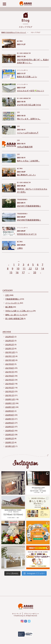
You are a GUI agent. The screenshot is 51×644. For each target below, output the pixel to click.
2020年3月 (10, 434)
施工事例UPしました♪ (26, 175)
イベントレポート (13, 303)
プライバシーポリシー (31, 614)
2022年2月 (10, 344)
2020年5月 (10, 427)
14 (43, 269)
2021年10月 (10, 360)
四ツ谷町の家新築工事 (14, 319)
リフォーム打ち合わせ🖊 (28, 133)
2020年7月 (10, 419)
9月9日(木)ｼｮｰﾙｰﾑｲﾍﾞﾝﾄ (27, 234)
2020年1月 (10, 442)
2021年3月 (10, 388)
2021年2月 (10, 391)
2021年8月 (10, 368)
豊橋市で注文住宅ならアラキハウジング (14, 32)
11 (24, 269)
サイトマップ (17, 614)
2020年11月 (10, 403)
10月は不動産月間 (25, 147)
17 (23, 272)
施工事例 (9, 307)
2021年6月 (10, 376)
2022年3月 (10, 341)
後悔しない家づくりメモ (15, 315)
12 (30, 269)
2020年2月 (10, 438)
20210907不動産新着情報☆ (29, 220)
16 (17, 272)
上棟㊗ (20, 248)
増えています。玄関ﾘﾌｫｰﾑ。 (29, 119)
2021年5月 (10, 380)
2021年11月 (10, 356)
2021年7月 (10, 372)
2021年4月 (10, 384)
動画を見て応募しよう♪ (27, 77)
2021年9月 (10, 364)
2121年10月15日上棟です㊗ (29, 105)
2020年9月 (10, 411)
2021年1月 (10, 395)
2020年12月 (10, 399)
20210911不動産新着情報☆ (29, 206)
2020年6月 (10, 423)
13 (36, 269)
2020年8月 (10, 415)
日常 (7, 295)
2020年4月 (10, 431)
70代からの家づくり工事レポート (19, 311)
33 (35, 272)
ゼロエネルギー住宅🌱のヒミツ (31, 91)
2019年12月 (10, 446)
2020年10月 (10, 407)
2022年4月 (10, 337)
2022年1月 (10, 348)
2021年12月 (10, 352)
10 (18, 269)
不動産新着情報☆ (13, 299)
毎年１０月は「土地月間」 (28, 161)
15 (11, 272)
